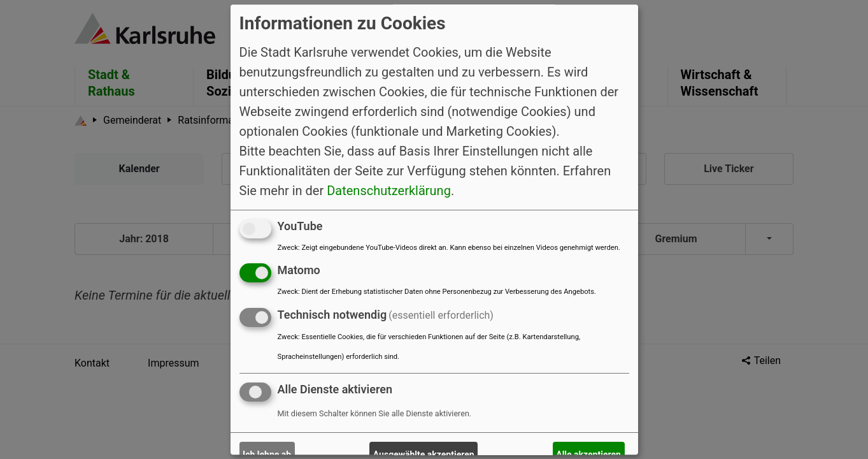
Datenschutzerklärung (389, 191)
